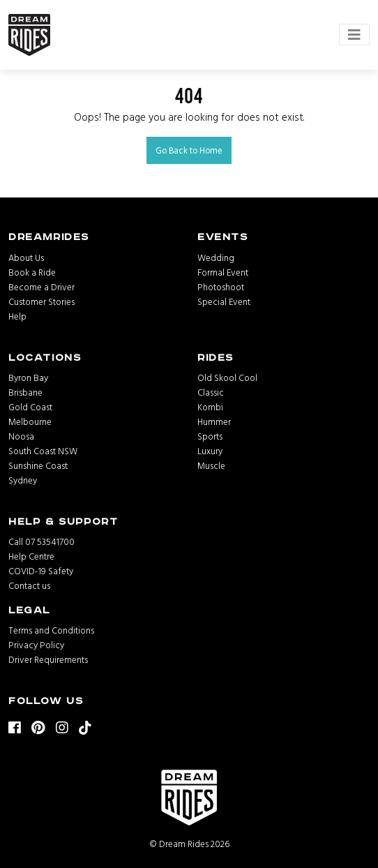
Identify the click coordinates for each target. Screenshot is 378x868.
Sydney (23, 480)
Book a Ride (32, 272)
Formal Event (223, 272)
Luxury (210, 451)
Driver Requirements (48, 659)
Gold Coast (30, 407)
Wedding (216, 257)
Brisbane (25, 392)
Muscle (211, 465)
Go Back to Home (189, 150)
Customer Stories (41, 301)
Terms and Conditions (51, 630)
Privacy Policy (36, 645)
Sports (210, 436)
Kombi (210, 407)
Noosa (21, 436)
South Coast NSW (43, 451)
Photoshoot (221, 287)
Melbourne (30, 421)
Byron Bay (28, 377)
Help (17, 316)
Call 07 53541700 (41, 541)
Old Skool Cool (227, 377)
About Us (26, 257)
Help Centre (31, 556)
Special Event (224, 301)
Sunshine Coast (38, 465)
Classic (211, 392)
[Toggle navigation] (354, 35)
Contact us (29, 585)
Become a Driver (41, 287)
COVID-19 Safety (41, 571)
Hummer (214, 421)
